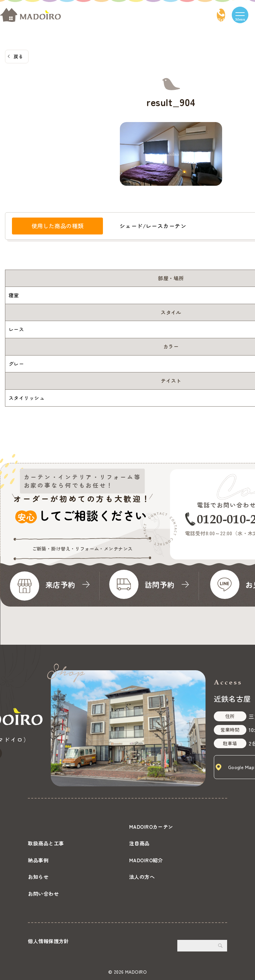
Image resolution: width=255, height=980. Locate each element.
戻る (18, 56)
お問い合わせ (43, 894)
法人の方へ (142, 877)
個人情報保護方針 (48, 941)
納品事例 (38, 860)
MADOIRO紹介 (146, 860)
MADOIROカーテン (151, 827)
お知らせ (38, 877)
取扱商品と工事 (46, 843)
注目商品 (139, 843)
